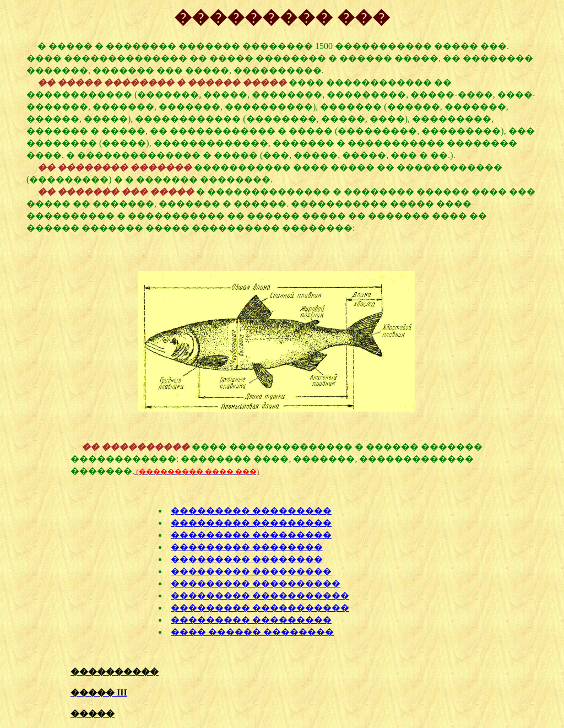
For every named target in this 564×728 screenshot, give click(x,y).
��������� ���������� (256, 583)
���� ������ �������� (252, 632)
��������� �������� (247, 547)
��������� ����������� (260, 595)
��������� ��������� (251, 511)
